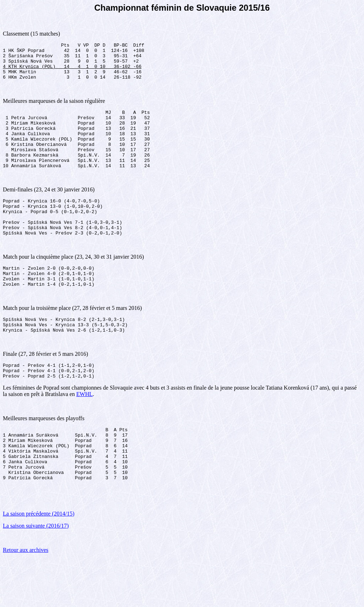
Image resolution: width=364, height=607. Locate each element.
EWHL (85, 431)
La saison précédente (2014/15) (39, 562)
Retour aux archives (26, 598)
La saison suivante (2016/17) (36, 574)
